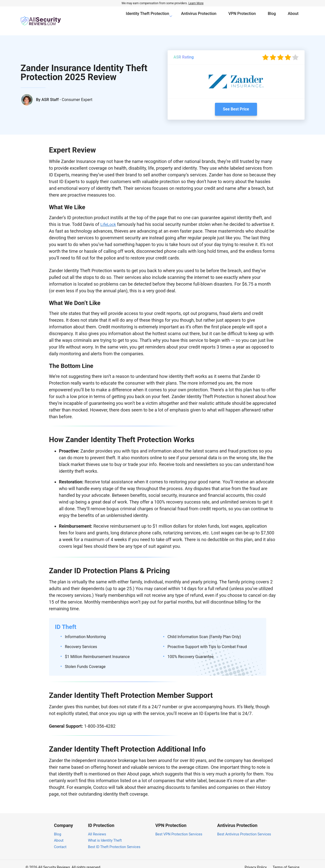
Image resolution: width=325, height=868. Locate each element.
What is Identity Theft (105, 834)
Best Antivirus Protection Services (244, 827)
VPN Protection (242, 17)
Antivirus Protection (199, 17)
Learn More (196, 3)
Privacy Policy (256, 860)
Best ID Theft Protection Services (114, 840)
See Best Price (236, 102)
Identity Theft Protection (147, 17)
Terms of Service (286, 860)
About (293, 17)
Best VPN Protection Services (179, 827)
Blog (272, 17)
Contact (60, 840)
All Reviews (97, 827)
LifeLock (109, 217)
